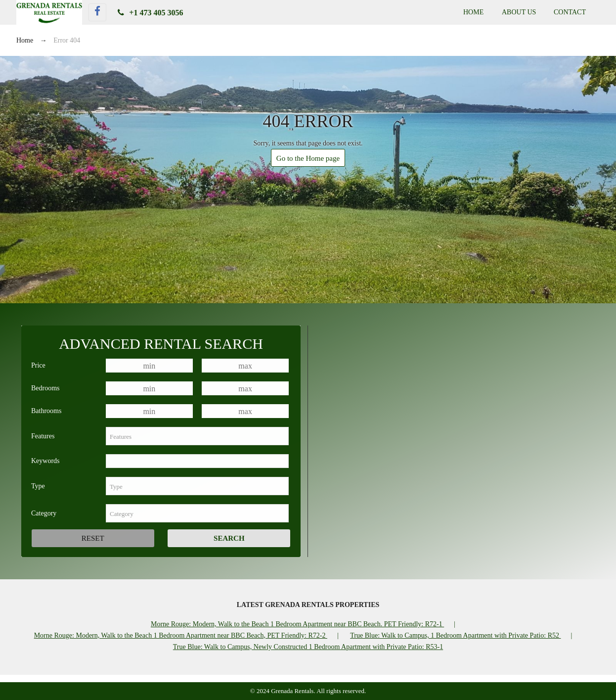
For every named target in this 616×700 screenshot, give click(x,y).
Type (38, 486)
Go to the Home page (308, 158)
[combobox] (197, 436)
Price (38, 365)
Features (43, 436)
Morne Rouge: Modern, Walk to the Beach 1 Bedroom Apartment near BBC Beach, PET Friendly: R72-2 (181, 635)
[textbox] (197, 436)
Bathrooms (46, 411)
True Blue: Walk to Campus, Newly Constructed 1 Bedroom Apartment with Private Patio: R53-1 (308, 647)
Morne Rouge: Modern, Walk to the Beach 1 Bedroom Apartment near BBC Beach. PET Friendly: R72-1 (297, 624)
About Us (519, 12)
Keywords (45, 461)
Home (473, 12)
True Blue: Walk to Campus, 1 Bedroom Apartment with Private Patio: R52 (455, 635)
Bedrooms (45, 388)
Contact (570, 12)
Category (44, 513)
